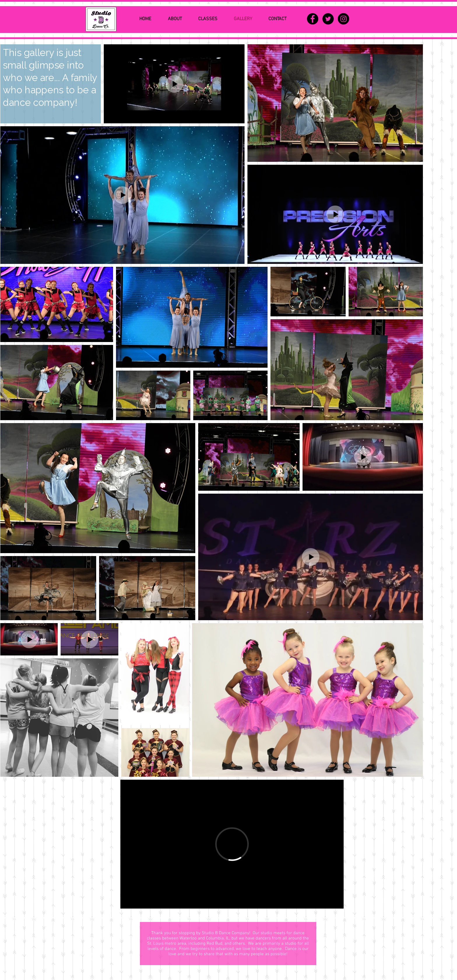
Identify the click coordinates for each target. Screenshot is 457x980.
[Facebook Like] (352, 931)
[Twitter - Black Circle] (328, 19)
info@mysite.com (106, 960)
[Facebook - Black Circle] (313, 19)
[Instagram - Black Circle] (343, 19)
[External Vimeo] (232, 844)
